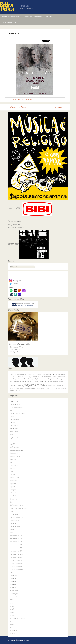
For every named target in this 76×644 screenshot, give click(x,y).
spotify (12, 609)
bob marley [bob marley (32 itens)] (36, 374)
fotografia (13, 468)
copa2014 (13, 444)
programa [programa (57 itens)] (20, 385)
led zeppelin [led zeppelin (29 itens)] (32, 379)
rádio (12, 533)
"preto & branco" (15, 404)
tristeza (12, 615)
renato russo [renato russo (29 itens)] (55, 385)
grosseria (13, 474)
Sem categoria (14, 594)
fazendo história (15, 456)
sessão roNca (14, 597)
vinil (11, 627)
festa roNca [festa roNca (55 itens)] (47, 377)
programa (13, 523)
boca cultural (14, 432)
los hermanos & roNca (17, 505)
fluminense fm (14, 465)
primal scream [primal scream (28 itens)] (13, 385)
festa (11, 462)
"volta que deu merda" (17, 407)
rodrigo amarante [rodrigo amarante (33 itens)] (15, 388)
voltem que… (14, 630)
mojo (12, 511)
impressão (13, 487)
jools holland (14, 496)
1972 (12, 410)
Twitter (14, 284)
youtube (12, 633)
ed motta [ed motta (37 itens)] (35, 377)
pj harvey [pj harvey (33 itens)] (61, 382)
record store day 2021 (17, 560)
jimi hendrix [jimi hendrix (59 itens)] (19, 379)
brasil (12, 435)
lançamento (14, 499)
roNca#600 (14, 585)
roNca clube (14, 575)
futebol (12, 471)
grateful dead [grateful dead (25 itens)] (54, 377)
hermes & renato (15, 478)
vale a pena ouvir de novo (18, 618)
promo (12, 530)
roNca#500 (14, 582)
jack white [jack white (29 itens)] (13, 379)
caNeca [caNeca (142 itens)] (53, 374)
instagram (13, 490)
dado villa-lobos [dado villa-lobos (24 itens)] (14, 377)
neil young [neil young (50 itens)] (59, 379)
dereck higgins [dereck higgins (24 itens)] (29, 377)
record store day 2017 (17, 548)
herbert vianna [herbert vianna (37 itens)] (61, 377)
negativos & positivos (16, 514)
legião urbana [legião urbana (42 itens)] (39, 379)
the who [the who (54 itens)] (58, 388)
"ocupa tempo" (15, 401)
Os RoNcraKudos (9, 22)
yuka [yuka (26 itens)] (19, 390)
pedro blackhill (14, 520)
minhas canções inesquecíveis (19, 508)
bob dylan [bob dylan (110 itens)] (29, 374)
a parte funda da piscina (17, 413)
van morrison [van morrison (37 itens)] (14, 390)
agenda (30, 100)
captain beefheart (15, 438)
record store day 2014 (17, 539)
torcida (12, 612)
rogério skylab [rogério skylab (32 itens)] (23, 388)
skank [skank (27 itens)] (28, 388)
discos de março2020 (17, 450)
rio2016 (12, 572)
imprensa (13, 484)
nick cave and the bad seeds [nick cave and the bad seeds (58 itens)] (21, 381)
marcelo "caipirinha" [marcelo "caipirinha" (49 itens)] (49, 379)
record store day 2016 (17, 545)
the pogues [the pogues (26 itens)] (42, 388)
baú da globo (14, 429)
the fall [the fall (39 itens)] (37, 388)
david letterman (15, 447)
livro (11, 502)
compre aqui (13, 244)
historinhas (13, 481)
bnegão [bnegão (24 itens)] (23, 374)
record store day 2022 (17, 563)
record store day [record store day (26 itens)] (48, 385)
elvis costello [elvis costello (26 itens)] (41, 377)
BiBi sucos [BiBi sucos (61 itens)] (13, 374)
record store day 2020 (17, 557)
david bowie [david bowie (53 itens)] (21, 377)
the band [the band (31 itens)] (32, 388)
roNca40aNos (14, 591)
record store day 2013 (17, 536)
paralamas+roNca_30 (17, 517)
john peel (13, 493)
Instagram (15, 280)
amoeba (13, 423)
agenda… (60, 107)
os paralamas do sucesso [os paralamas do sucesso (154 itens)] (40, 381)
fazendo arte (14, 453)
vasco (12, 621)
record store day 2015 (17, 542)
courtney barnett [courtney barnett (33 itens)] (61, 374)
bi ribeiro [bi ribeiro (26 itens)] (19, 374)
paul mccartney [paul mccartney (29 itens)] (54, 382)
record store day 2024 (17, 569)
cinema (12, 441)
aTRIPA (49, 17)
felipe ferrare (14, 459)
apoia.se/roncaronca (27, 9)
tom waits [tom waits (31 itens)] (63, 388)
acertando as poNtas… (16, 107)
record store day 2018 (17, 551)
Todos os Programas (11, 17)
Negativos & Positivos (33, 17)
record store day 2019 (17, 554)
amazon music (14, 419)
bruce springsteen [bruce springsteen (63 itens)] (44, 374)
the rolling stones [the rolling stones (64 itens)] (50, 388)
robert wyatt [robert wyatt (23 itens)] (62, 385)
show (12, 603)
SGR (11, 600)
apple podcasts (15, 426)
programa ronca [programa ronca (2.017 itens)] (34, 385)
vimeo (12, 624)
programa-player (15, 526)
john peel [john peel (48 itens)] (26, 379)
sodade (12, 606)
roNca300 (13, 588)
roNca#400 (14, 578)
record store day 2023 (17, 566)
